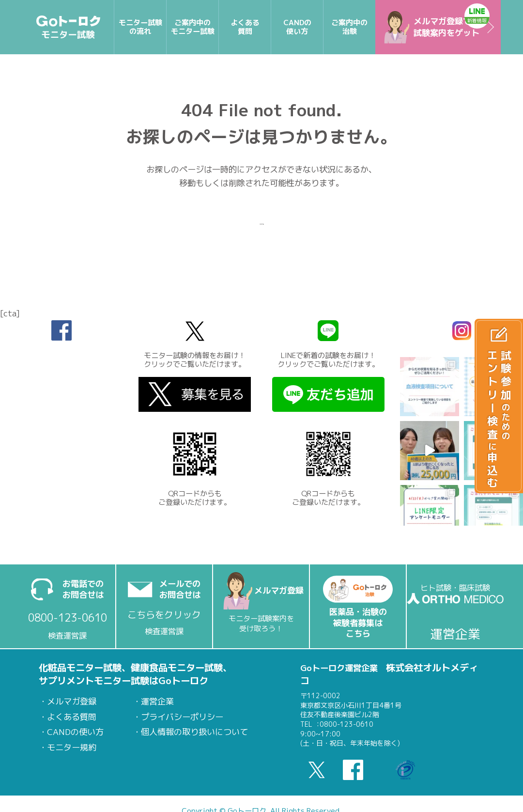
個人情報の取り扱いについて (194, 732)
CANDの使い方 (75, 732)
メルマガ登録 (72, 701)
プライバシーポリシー (182, 717)
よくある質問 (72, 717)
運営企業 (157, 701)
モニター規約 (72, 747)
